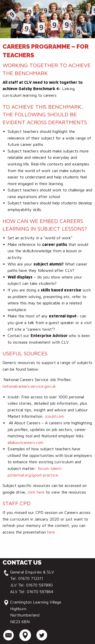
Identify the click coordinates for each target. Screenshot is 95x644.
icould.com (55, 416)
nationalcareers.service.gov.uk (29, 386)
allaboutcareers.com (25, 442)
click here (36, 492)
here (51, 532)
